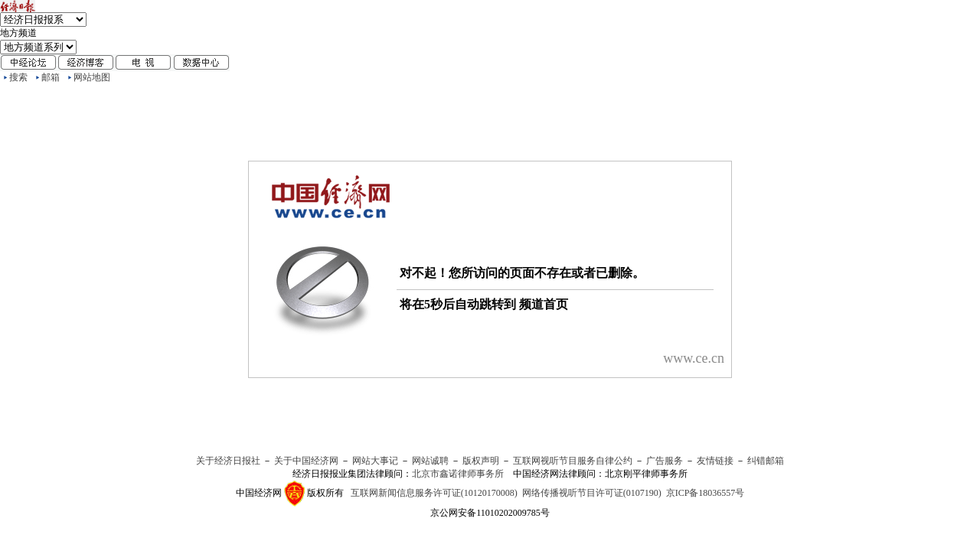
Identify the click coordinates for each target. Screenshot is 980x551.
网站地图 (92, 77)
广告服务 (665, 461)
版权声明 (481, 461)
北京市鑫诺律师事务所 (458, 474)
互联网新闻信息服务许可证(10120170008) (434, 493)
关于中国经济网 (306, 461)
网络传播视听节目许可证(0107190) (592, 493)
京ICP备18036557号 (706, 493)
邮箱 (51, 77)
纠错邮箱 (766, 461)
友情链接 (715, 461)
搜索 (18, 77)
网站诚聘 (430, 461)
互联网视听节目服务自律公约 (573, 461)
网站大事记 (375, 461)
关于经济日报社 (228, 461)
